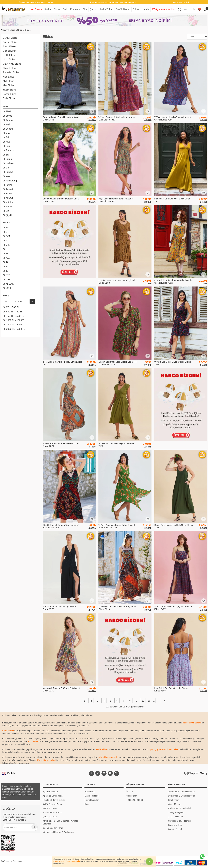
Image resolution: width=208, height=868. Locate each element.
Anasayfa (5, 30)
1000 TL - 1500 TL (15, 320)
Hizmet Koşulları (92, 800)
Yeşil (8, 124)
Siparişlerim (132, 796)
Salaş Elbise (9, 46)
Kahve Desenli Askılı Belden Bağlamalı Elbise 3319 (117, 608)
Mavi (8, 133)
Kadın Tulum (106, 9)
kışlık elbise (33, 741)
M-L (8, 245)
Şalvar (93, 9)
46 (7, 267)
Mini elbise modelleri (108, 757)
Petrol (9, 185)
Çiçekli (9, 215)
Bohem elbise (8, 731)
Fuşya (9, 207)
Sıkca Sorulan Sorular (52, 813)
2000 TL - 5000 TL (15, 329)
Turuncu (10, 150)
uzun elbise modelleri (192, 723)
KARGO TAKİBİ (181, 2)
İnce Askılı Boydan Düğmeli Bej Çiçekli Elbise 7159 (61, 689)
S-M (8, 236)
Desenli (9, 129)
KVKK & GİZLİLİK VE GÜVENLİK (67, 861)
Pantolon (75, 9)
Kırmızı (9, 120)
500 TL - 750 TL (14, 312)
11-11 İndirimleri (175, 817)
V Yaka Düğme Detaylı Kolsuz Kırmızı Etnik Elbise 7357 (117, 118)
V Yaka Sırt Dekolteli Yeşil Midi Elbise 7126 (116, 445)
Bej (7, 155)
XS (7, 228)
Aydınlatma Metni (50, 792)
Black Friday (174, 800)
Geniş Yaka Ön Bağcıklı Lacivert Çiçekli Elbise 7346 (62, 118)
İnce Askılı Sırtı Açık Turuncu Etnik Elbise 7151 (62, 363)
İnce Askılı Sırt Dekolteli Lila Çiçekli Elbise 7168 (171, 689)
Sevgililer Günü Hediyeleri (180, 821)
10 (143, 701)
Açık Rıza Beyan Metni (53, 796)
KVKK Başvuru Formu (53, 804)
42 (7, 271)
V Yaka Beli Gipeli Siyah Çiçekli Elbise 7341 (173, 363)
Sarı (8, 146)
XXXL (9, 288)
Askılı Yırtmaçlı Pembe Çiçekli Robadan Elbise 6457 (173, 608)
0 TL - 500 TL (12, 307)
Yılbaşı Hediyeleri (176, 813)
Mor (8, 168)
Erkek (136, 9)
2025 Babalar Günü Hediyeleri (182, 796)
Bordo (9, 159)
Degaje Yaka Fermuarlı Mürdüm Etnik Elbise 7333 (61, 200)
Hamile (146, 9)
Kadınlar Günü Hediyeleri (179, 808)
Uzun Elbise (9, 59)
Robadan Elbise (11, 72)
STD (8, 275)
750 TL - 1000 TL (15, 316)
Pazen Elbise (10, 94)
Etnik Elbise (9, 98)
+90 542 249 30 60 (135, 800)
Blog (86, 804)
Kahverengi (11, 181)
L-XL (8, 280)
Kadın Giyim (17, 30)
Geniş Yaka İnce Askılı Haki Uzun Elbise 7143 (174, 526)
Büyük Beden (123, 9)
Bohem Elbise (10, 42)
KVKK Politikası (50, 808)
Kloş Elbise (9, 77)
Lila (7, 211)
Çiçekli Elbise (10, 51)
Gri (7, 137)
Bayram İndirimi (175, 825)
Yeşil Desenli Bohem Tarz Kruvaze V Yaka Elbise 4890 (116, 200)
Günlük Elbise (10, 38)
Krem (8, 176)
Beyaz (9, 116)
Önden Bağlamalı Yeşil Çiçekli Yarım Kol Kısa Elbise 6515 (118, 363)
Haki (8, 142)
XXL (8, 258)
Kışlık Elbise (9, 55)
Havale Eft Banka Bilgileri (54, 800)
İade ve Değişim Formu (53, 828)
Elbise (57, 9)
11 (149, 701)
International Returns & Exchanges (58, 832)
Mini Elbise (8, 85)
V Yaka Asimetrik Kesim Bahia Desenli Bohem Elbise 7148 (117, 526)
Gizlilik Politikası (92, 796)
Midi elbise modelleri (46, 760)
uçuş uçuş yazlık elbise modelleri (164, 749)
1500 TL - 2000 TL (15, 325)
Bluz (85, 9)
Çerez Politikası (50, 817)
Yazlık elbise (101, 749)
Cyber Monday (175, 804)
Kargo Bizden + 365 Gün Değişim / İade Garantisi (60, 822)
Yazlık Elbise (9, 90)
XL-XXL (10, 284)
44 (7, 262)
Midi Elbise (8, 81)
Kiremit (9, 198)
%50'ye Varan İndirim (163, 9)
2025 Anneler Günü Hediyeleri (182, 792)
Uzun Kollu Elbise (12, 64)
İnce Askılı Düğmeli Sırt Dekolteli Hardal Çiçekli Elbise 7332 (173, 282)
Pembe (9, 172)
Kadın (48, 9)
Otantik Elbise (10, 68)
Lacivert (10, 163)
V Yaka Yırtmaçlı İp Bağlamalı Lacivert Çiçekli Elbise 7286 (173, 118)
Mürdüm (10, 202)
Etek (65, 9)
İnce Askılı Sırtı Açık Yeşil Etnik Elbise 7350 (172, 200)
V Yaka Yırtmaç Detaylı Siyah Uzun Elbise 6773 (60, 608)
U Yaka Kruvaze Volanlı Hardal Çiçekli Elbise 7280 (117, 282)
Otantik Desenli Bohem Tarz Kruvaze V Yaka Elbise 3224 (61, 526)
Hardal (9, 194)
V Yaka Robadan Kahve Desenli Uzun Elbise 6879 (61, 445)
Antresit (10, 189)
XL (7, 254)
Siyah (9, 111)
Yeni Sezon (36, 9)
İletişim (130, 792)
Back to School (175, 829)
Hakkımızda (90, 792)
